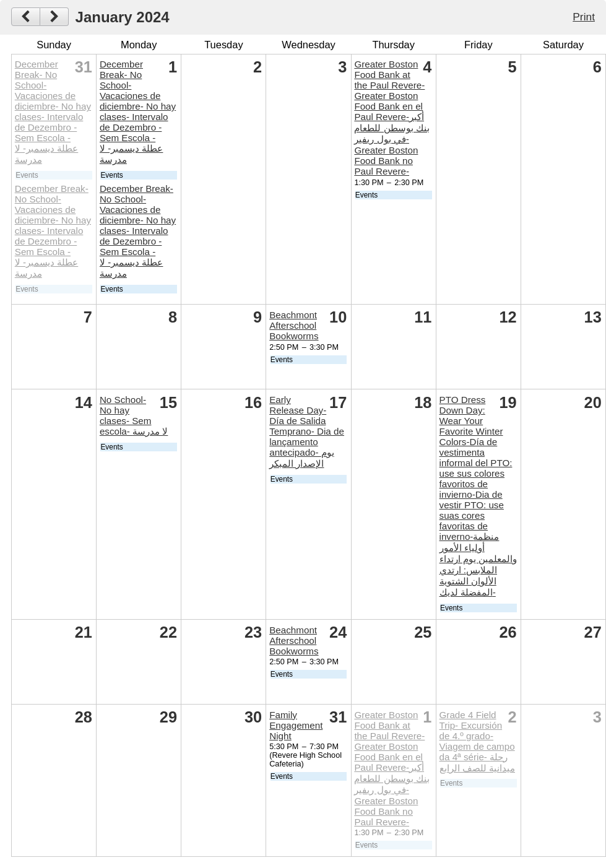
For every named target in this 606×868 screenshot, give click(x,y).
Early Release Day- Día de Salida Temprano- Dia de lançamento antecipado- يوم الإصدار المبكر (307, 432)
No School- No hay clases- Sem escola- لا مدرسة (134, 415)
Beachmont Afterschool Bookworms (294, 325)
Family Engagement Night (296, 725)
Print (584, 17)
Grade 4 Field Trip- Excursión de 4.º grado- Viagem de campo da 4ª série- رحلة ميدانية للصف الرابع (477, 741)
